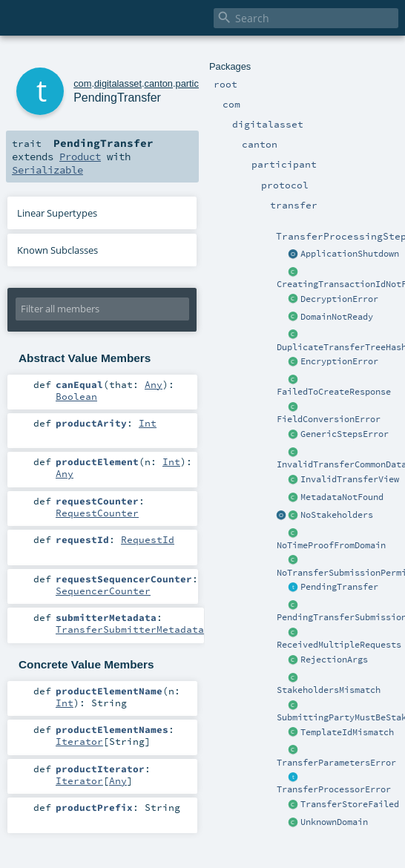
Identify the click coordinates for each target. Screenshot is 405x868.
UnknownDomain (334, 822)
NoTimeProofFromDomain (331, 545)
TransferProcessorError (334, 789)
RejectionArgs (334, 660)
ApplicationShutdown (350, 254)
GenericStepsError (345, 434)
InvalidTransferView (350, 479)
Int (148, 423)
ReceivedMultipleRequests (339, 645)
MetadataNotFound (342, 497)
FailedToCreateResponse (334, 392)
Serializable (47, 170)
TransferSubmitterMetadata (130, 629)
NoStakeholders (337, 515)
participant (198, 83)
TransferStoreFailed (350, 804)
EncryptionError (339, 361)
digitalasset (118, 83)
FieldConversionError (329, 419)
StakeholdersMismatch (329, 690)
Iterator (79, 741)
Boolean (76, 396)
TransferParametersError (336, 763)
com (82, 83)
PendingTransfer (339, 587)
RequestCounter (97, 513)
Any (154, 384)
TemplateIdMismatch (347, 732)
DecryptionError (339, 299)
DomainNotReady (337, 317)
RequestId (148, 539)
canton (159, 83)
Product (80, 157)
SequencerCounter (103, 591)
